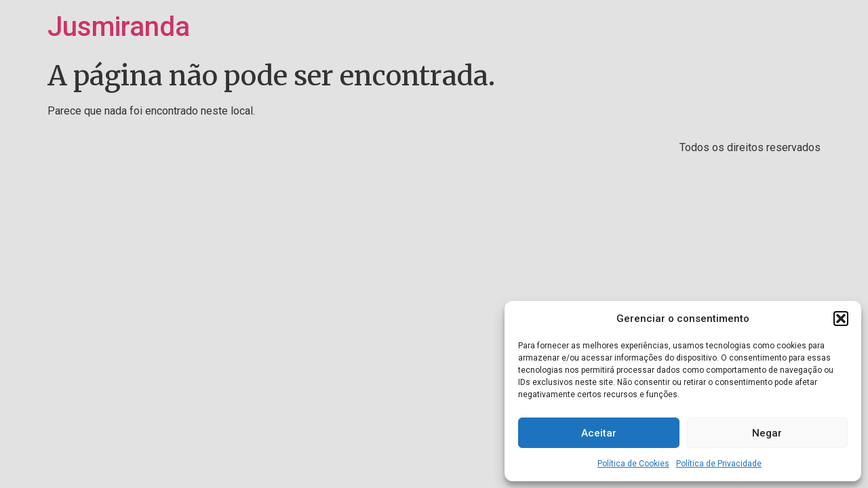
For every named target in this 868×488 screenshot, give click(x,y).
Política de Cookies (633, 464)
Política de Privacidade (719, 464)
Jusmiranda (119, 27)
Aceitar (599, 433)
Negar (767, 433)
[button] (841, 319)
